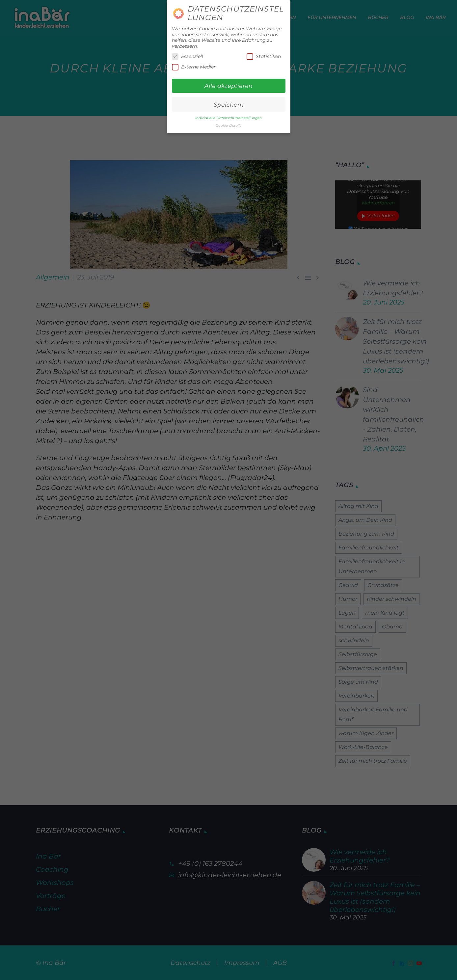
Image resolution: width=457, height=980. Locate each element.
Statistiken (264, 56)
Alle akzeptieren (228, 86)
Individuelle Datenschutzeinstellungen (228, 118)
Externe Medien (194, 67)
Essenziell (188, 56)
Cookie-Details (228, 126)
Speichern (229, 105)
